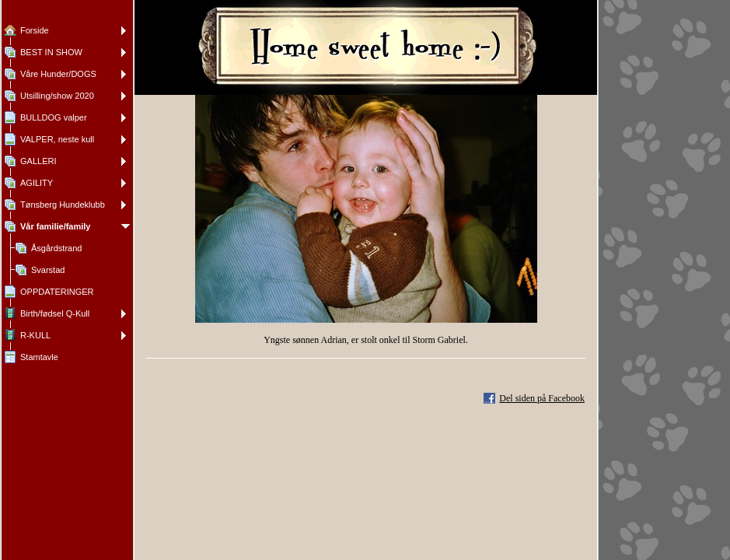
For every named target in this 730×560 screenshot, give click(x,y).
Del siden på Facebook (542, 398)
